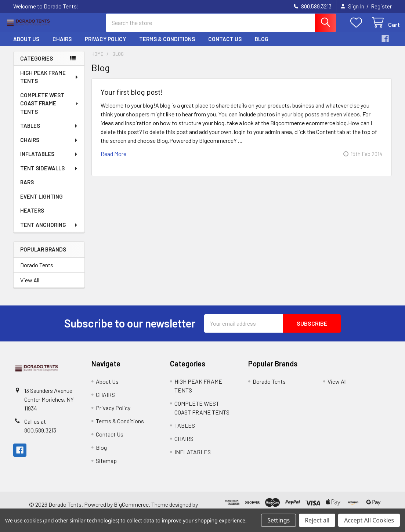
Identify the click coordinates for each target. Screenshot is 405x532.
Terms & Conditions (167, 45)
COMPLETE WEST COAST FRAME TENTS (50, 110)
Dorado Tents (37, 271)
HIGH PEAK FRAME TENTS (50, 83)
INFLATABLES (49, 160)
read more (113, 160)
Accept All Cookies (369, 520)
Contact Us (225, 45)
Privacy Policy (105, 45)
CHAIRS (62, 45)
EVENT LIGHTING (41, 203)
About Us (26, 45)
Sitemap (106, 466)
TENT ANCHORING (49, 231)
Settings (279, 520)
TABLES (49, 132)
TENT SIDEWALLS (49, 174)
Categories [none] (37, 64)
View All (30, 286)
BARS (27, 188)
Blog (262, 45)
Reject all (317, 520)
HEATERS (32, 217)
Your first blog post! (132, 98)
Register (381, 6)
